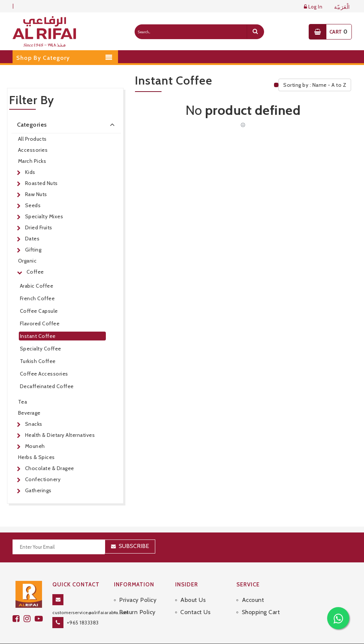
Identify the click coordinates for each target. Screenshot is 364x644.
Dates (32, 239)
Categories (67, 124)
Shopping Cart (261, 612)
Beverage (29, 413)
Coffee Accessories (44, 374)
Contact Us (195, 612)
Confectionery (43, 479)
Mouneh (35, 446)
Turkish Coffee (38, 361)
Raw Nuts (36, 194)
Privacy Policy (138, 600)
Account (253, 600)
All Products (32, 139)
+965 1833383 (83, 623)
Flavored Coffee (40, 323)
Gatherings (38, 490)
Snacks (34, 424)
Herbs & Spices (37, 457)
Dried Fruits (39, 227)
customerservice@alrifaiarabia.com (91, 612)
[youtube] (40, 619)
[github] (29, 619)
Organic (27, 261)
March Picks (32, 161)
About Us (193, 600)
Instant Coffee (38, 336)
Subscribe (134, 546)
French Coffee (37, 298)
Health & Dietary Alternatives (60, 435)
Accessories (33, 150)
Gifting (33, 250)
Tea (23, 402)
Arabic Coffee (37, 286)
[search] (255, 32)
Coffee (35, 272)
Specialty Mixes (44, 216)
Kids (30, 172)
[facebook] (18, 619)
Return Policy (137, 612)
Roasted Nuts (41, 183)
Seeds (33, 205)
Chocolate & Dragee (50, 468)
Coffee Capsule (39, 311)
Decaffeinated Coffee (47, 386)
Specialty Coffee (41, 349)
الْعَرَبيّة (342, 7)
